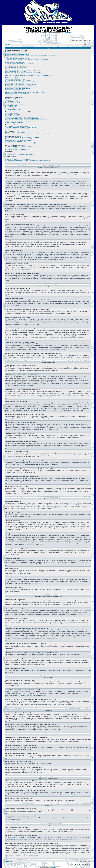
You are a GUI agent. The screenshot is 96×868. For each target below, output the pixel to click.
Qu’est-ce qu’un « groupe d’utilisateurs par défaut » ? (19, 121)
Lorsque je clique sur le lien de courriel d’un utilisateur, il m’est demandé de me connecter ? (29, 75)
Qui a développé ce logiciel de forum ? (15, 158)
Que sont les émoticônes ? (12, 101)
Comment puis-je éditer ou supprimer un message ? (19, 80)
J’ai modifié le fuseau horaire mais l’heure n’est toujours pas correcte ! (23, 70)
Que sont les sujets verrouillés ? (14, 108)
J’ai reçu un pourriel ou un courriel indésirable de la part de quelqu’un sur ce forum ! (27, 129)
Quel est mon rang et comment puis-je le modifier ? (19, 74)
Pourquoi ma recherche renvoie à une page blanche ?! (19, 140)
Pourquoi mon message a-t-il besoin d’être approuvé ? (19, 94)
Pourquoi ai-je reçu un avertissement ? (15, 90)
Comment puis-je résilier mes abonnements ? (17, 149)
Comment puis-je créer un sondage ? (15, 83)
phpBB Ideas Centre (20, 839)
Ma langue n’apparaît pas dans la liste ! (15, 71)
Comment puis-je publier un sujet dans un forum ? (18, 79)
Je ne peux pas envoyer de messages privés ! (17, 126)
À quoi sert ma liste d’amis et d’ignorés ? (16, 132)
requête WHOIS (59, 847)
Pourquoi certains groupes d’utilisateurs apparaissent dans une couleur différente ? (27, 120)
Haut (6, 177)
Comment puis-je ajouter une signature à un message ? (20, 82)
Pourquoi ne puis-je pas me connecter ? (16, 52)
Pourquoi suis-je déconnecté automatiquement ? (18, 54)
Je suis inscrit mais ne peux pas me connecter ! (18, 58)
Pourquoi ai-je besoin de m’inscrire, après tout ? (18, 53)
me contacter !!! (68, 33)
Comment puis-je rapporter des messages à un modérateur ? (21, 91)
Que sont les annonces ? (12, 105)
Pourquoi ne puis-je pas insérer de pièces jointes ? (18, 88)
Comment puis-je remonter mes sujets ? (16, 95)
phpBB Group (51, 829)
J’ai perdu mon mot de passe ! (13, 57)
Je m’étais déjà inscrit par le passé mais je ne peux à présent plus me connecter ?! (27, 60)
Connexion (44, 35)
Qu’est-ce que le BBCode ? (12, 99)
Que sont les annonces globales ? (14, 104)
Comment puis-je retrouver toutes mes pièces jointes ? (19, 154)
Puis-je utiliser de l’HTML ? (12, 100)
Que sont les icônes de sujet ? (13, 109)
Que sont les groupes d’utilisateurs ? (15, 116)
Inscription (52, 35)
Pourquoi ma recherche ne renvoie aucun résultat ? (19, 139)
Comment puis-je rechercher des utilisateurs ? (17, 142)
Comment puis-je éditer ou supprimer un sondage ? (19, 86)
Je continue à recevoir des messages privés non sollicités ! (20, 127)
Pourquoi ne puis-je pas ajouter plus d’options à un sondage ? (21, 84)
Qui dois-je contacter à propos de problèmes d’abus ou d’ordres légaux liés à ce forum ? (28, 161)
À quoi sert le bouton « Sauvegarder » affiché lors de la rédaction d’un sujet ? (25, 92)
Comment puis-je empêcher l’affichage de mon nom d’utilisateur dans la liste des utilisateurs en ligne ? (32, 56)
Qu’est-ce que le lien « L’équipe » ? (14, 122)
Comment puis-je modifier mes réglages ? (16, 67)
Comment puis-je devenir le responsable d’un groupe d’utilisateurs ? (23, 118)
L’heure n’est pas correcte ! (12, 69)
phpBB (43, 866)
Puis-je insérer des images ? (13, 103)
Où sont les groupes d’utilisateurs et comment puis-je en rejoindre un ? (24, 117)
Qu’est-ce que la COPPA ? (12, 61)
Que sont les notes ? (11, 107)
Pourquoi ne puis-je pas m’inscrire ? (15, 62)
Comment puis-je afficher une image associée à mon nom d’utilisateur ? (24, 73)
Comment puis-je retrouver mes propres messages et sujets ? (21, 143)
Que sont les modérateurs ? (13, 114)
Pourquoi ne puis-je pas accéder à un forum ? (17, 87)
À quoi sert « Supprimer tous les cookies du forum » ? (19, 64)
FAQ (48, 38)
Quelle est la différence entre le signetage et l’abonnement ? (21, 147)
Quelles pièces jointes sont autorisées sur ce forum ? (19, 153)
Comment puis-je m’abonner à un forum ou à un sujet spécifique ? (22, 148)
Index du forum (9, 45)
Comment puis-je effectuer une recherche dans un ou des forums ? (23, 138)
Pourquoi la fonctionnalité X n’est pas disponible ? (18, 159)
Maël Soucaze (53, 867)
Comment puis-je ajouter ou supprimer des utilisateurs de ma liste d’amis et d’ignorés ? (28, 134)
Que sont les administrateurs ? (13, 113)
